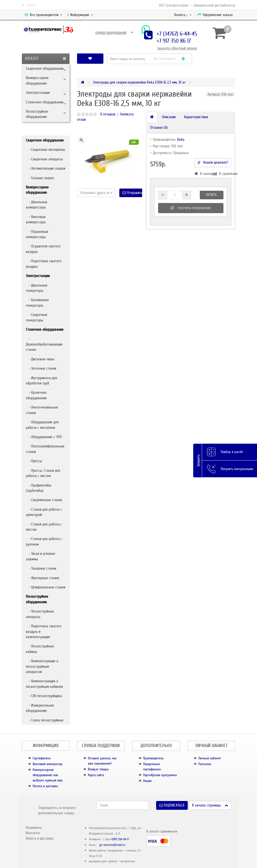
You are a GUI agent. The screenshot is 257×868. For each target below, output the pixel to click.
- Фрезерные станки (42, 578)
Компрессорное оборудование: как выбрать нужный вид (48, 775)
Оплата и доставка (45, 786)
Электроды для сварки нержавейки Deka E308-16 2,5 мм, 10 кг (139, 82)
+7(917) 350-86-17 (120, 839)
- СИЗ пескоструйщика (44, 696)
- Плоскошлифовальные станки (45, 449)
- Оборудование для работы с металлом (42, 425)
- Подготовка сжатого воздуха (44, 264)
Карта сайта (96, 775)
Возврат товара (98, 769)
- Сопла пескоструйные (45, 720)
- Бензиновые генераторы (37, 303)
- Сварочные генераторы (37, 317)
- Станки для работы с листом (44, 527)
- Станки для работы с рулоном (44, 541)
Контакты (33, 833)
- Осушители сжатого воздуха (43, 249)
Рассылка (205, 764)
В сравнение (222, 174)
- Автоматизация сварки (46, 168)
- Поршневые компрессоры (37, 234)
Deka (181, 140)
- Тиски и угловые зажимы (41, 556)
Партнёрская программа (160, 775)
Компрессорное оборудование (37, 80)
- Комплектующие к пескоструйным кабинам (44, 684)
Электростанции (38, 93)
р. (183, 15)
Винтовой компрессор (48, 764)
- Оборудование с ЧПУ (44, 437)
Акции (147, 781)
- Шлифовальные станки (46, 587)
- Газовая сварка (40, 178)
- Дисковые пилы (40, 359)
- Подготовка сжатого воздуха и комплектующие (44, 631)
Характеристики (196, 117)
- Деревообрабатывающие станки (44, 344)
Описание (169, 117)
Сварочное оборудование (45, 69)
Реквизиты (34, 828)
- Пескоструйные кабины (40, 649)
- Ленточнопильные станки (42, 410)
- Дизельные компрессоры (37, 205)
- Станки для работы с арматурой (44, 512)
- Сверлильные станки (44, 500)
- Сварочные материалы (45, 150)
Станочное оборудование (45, 102)
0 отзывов (108, 114)
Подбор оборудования (111, 33)
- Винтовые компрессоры (36, 219)
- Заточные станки (41, 368)
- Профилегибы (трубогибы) (39, 488)
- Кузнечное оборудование (36, 395)
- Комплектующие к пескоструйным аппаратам (42, 666)
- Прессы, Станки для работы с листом (43, 473)
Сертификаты (42, 758)
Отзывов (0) (159, 127)
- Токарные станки (41, 568)
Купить (211, 195)
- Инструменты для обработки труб (42, 381)
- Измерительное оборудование (40, 708)
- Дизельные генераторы (37, 288)
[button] (216, 59)
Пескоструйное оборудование (37, 114)
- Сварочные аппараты (44, 159)
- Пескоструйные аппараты (40, 614)
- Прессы (34, 461)
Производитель (153, 758)
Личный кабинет (210, 758)
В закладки (204, 174)
